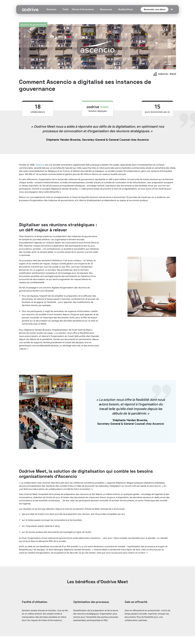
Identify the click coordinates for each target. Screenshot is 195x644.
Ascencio (40, 165)
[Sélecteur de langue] (172, 9)
